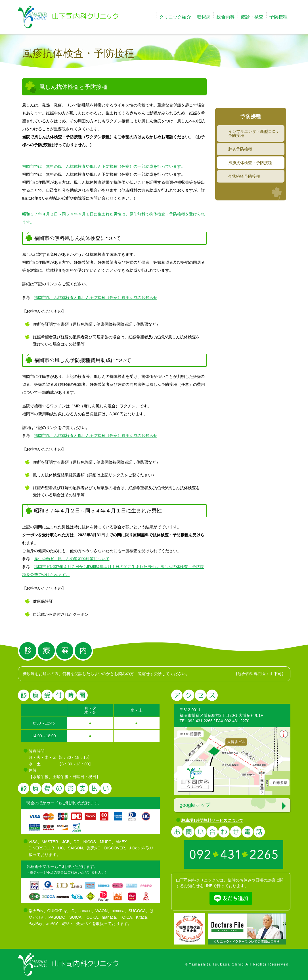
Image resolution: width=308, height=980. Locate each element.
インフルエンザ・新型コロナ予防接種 (254, 133)
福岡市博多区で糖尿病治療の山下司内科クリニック (68, 17)
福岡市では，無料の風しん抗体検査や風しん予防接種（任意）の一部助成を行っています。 (104, 166)
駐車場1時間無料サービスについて (212, 820)
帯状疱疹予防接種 (244, 176)
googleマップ (195, 805)
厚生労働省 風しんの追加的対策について (72, 559)
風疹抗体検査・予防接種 (250, 163)
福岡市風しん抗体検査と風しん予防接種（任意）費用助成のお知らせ (96, 298)
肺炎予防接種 (240, 149)
